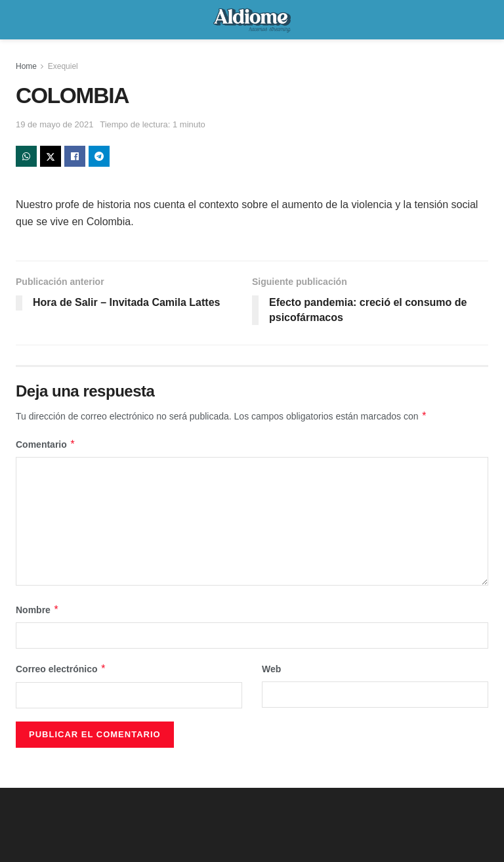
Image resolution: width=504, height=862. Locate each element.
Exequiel (63, 66)
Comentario (46, 444)
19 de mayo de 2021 (55, 124)
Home (26, 66)
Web (271, 669)
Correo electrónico (61, 669)
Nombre (37, 610)
